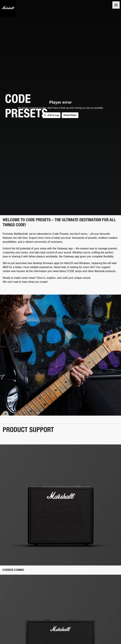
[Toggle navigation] (116, 5)
